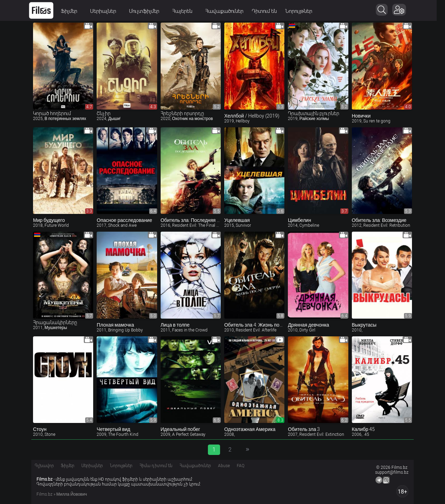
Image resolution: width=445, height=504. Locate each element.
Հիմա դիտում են (156, 466)
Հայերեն (189, 11)
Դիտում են (268, 11)
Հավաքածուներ (228, 11)
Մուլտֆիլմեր (151, 11)
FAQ (241, 466)
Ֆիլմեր (75, 11)
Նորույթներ (303, 11)
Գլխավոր (44, 466)
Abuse (224, 466)
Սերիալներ (110, 11)
